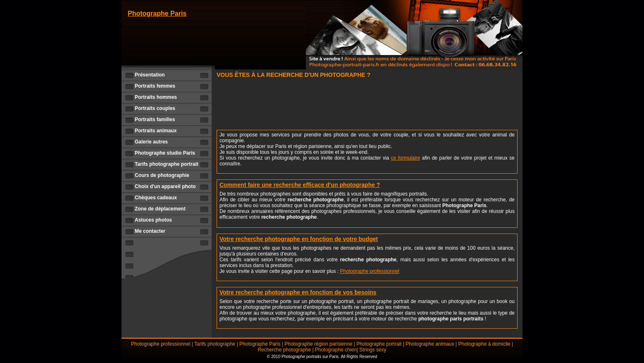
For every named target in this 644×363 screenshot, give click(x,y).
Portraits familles (155, 119)
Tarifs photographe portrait (167, 164)
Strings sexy (373, 350)
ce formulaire (406, 158)
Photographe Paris (157, 13)
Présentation (150, 75)
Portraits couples (155, 108)
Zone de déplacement (160, 209)
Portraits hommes (156, 97)
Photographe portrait (379, 344)
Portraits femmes (155, 86)
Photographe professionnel (370, 271)
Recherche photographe (284, 350)
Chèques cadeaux (156, 198)
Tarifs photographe (215, 344)
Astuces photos (153, 220)
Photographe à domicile (484, 344)
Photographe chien (336, 350)
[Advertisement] (367, 105)
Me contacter (150, 231)
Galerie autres (151, 142)
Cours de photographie (162, 175)
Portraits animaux (156, 131)
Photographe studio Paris (165, 153)
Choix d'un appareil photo (165, 186)
